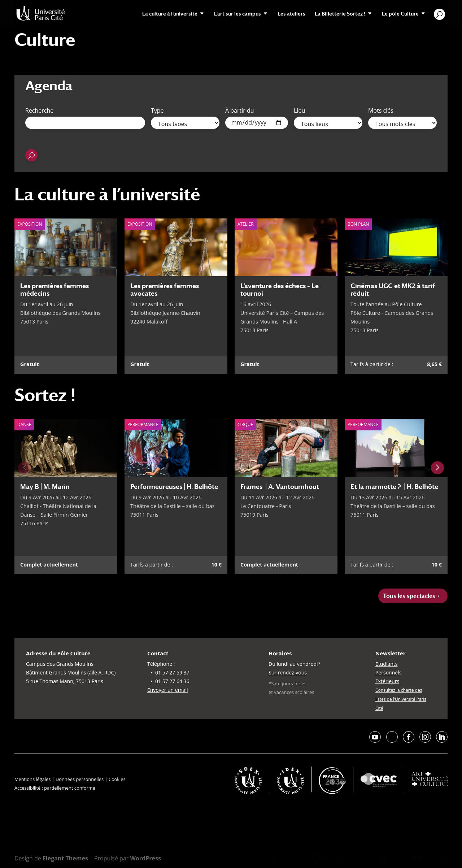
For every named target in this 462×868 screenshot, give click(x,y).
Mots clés (381, 110)
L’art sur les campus (237, 14)
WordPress (145, 858)
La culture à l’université (170, 14)
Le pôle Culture (400, 14)
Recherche (39, 110)
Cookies (117, 779)
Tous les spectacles (409, 596)
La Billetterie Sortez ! (340, 14)
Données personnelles (80, 779)
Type (157, 110)
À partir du (240, 110)
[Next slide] (437, 468)
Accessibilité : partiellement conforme (55, 788)
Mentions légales (32, 779)
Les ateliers (291, 14)
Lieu (299, 110)
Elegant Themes (65, 858)
